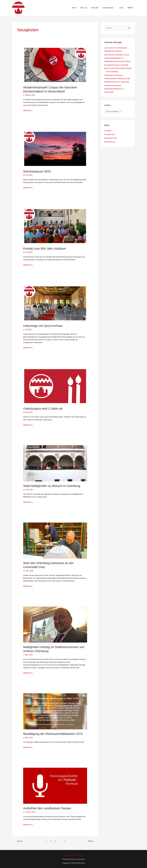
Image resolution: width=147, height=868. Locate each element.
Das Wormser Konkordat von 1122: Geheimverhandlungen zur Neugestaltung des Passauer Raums (118, 58)
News (123, 8)
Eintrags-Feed (109, 135)
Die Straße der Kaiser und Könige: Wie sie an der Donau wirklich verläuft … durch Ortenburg (117, 68)
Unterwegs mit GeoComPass (43, 326)
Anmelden (108, 131)
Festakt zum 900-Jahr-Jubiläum (45, 248)
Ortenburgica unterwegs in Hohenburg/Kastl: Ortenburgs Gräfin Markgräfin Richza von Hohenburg (117, 79)
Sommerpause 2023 (37, 171)
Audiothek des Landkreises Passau (47, 808)
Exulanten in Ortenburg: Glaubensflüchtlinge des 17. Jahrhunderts (114, 89)
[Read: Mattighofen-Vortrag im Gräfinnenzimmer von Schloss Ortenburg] (55, 624)
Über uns (87, 8)
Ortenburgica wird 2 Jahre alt (43, 408)
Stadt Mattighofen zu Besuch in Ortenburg (52, 486)
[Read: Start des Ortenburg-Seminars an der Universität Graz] (55, 540)
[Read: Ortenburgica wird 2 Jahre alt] (55, 386)
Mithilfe (131, 8)
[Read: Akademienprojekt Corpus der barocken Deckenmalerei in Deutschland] (55, 65)
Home (79, 8)
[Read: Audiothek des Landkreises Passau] (55, 785)
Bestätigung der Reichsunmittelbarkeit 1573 (53, 733)
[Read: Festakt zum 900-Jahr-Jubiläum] (55, 226)
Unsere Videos (110, 8)
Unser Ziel (98, 8)
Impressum (68, 855)
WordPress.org (110, 142)
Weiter (92, 841)
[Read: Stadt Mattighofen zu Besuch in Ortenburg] (55, 463)
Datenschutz (78, 855)
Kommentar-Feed (111, 138)
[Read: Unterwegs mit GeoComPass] (55, 303)
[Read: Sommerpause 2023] (55, 149)
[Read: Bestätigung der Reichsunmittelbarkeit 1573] (55, 711)
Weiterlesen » (28, 110)
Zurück (19, 841)
